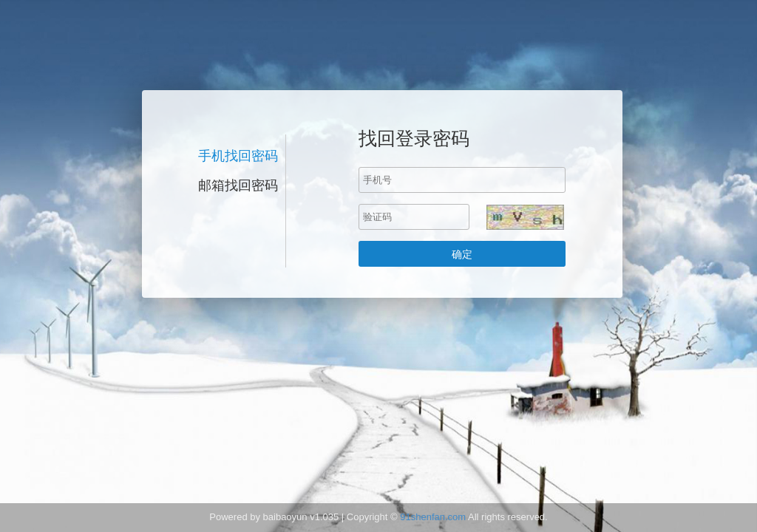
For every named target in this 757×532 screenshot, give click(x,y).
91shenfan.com (433, 517)
